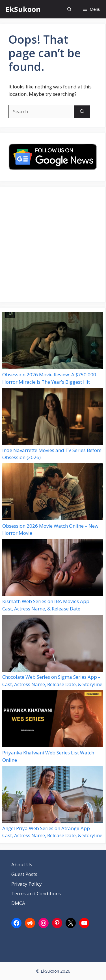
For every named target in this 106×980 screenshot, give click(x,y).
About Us (22, 865)
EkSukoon (23, 9)
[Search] (82, 112)
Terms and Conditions (36, 893)
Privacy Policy (27, 884)
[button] (69, 9)
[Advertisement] (53, 244)
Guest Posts (24, 874)
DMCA (18, 903)
